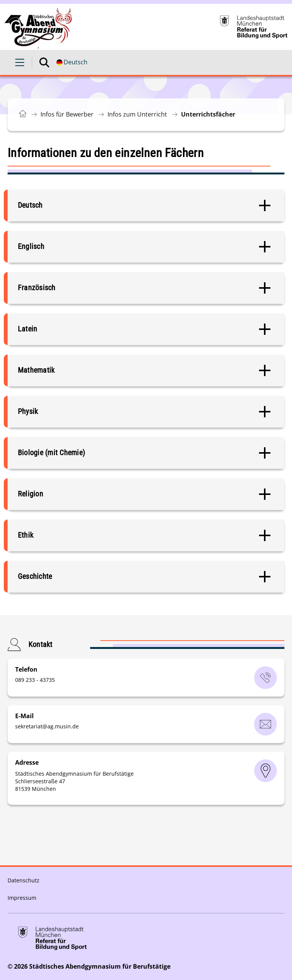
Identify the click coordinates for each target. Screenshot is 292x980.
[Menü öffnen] (20, 62)
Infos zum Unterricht (137, 114)
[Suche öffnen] (44, 62)
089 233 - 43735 (35, 680)
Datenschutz (23, 880)
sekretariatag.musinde (47, 726)
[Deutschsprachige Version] (72, 62)
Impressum (22, 898)
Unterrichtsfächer (208, 114)
